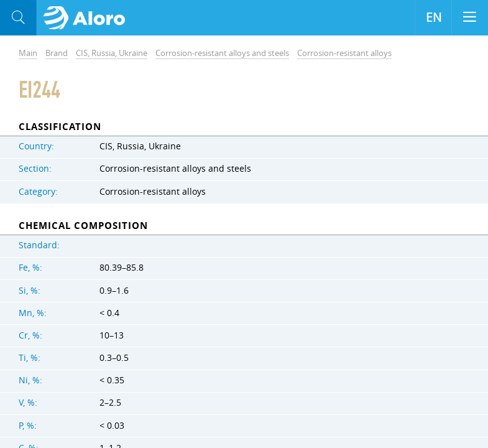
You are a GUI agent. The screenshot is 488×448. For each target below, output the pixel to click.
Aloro (88, 18)
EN (434, 17)
